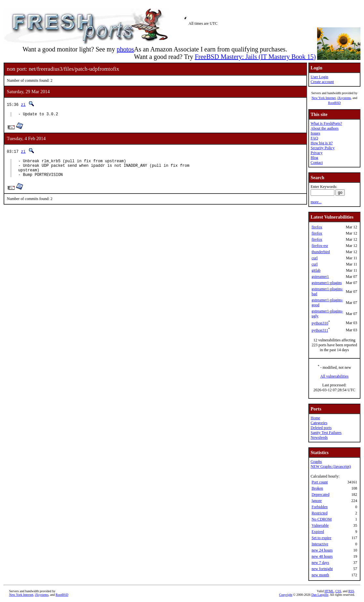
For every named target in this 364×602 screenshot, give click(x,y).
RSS (351, 591)
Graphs (316, 462)
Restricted (320, 513)
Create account (322, 82)
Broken (317, 488)
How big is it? (322, 143)
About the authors (325, 128)
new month (320, 575)
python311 (320, 330)
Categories (319, 423)
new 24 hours (322, 550)
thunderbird (321, 252)
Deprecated (321, 494)
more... (316, 202)
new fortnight (322, 569)
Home (315, 418)
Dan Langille (320, 595)
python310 (320, 323)
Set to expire (322, 538)
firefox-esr (320, 246)
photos (125, 49)
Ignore (317, 501)
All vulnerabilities (335, 376)
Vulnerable (320, 525)
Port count (320, 482)
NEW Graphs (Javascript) (331, 466)
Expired (318, 532)
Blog (314, 158)
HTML (329, 591)
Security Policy (323, 148)
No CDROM (322, 519)
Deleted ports (321, 428)
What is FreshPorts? (326, 123)
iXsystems (344, 98)
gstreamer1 (320, 277)
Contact (317, 163)
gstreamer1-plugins (327, 283)
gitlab (316, 270)
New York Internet (324, 98)
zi (23, 104)
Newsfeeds (319, 437)
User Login (319, 77)
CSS (338, 591)
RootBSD (335, 103)
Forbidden (320, 507)
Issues (315, 133)
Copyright (286, 595)
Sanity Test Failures (326, 433)
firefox (317, 227)
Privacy (317, 153)
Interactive (320, 544)
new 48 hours (322, 556)
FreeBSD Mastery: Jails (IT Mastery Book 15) (255, 57)
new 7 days (320, 563)
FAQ (314, 138)
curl (315, 258)
